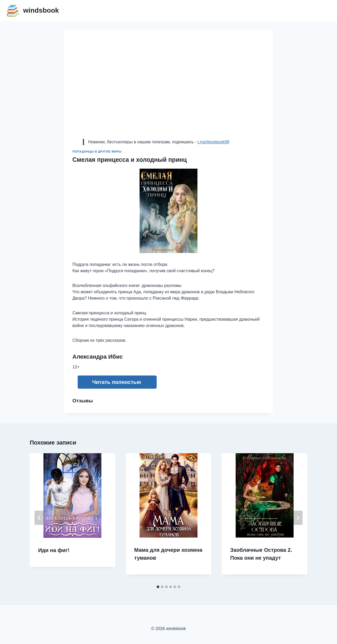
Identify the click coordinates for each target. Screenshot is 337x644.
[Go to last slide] (39, 518)
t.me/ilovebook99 (213, 142)
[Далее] (298, 518)
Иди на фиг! (54, 550)
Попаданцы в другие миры (97, 152)
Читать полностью (117, 382)
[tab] (158, 587)
